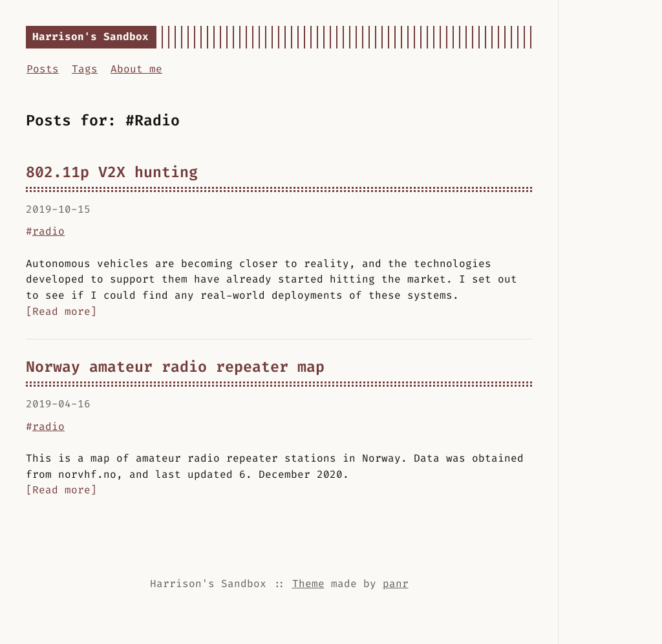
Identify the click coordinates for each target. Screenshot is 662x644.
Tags (85, 69)
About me (136, 69)
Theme (308, 584)
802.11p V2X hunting (112, 172)
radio (48, 231)
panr (396, 584)
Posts (43, 69)
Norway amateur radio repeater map (175, 367)
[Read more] (61, 311)
